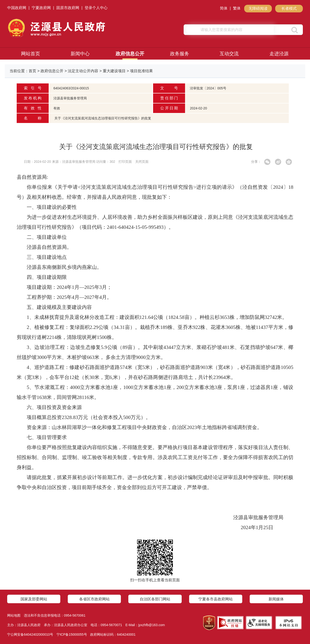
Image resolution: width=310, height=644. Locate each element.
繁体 (237, 8)
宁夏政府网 (41, 8)
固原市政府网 (68, 8)
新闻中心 (80, 54)
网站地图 (14, 615)
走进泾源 (279, 54)
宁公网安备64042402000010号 (30, 634)
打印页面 (125, 162)
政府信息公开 (130, 54)
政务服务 (180, 54)
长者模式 (289, 8)
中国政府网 (17, 8)
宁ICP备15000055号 (72, 634)
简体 (224, 8)
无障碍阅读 (258, 8)
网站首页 (31, 54)
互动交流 (229, 54)
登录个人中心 (96, 8)
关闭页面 (142, 162)
